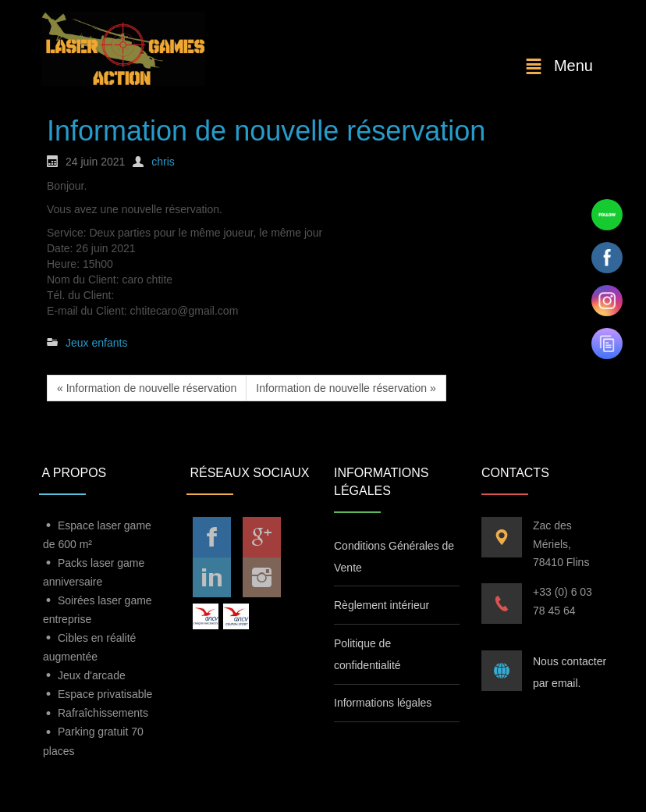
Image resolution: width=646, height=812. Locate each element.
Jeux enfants (96, 343)
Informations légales (383, 703)
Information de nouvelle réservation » (346, 388)
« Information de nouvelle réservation (147, 388)
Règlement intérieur (382, 605)
